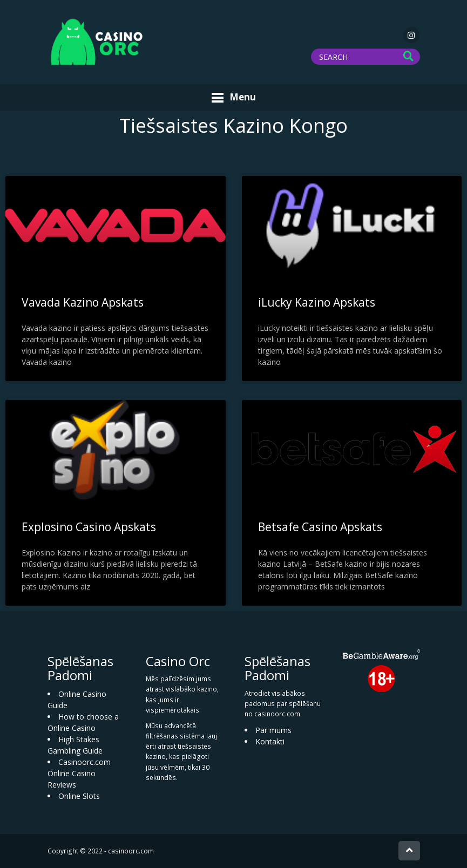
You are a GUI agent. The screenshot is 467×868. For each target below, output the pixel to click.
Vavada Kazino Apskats (83, 302)
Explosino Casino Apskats (89, 527)
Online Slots (79, 796)
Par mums (273, 730)
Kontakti (270, 741)
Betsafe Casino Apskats (320, 527)
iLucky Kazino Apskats (317, 302)
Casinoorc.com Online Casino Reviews (79, 773)
